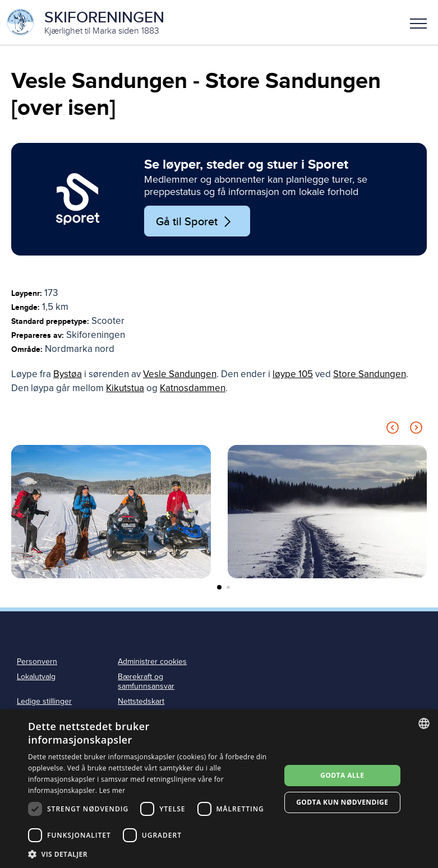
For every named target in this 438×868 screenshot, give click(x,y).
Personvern (37, 662)
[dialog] (219, 789)
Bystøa (68, 374)
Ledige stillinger (44, 701)
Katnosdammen (193, 388)
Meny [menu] (418, 24)
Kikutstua (125, 388)
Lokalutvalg (36, 677)
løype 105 (293, 374)
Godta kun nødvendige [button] (342, 802)
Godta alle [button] (342, 775)
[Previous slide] (393, 430)
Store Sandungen (370, 374)
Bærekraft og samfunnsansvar (146, 681)
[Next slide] (416, 430)
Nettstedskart (141, 701)
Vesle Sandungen (180, 374)
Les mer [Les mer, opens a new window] (112, 790)
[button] (418, 22)
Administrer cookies (152, 662)
